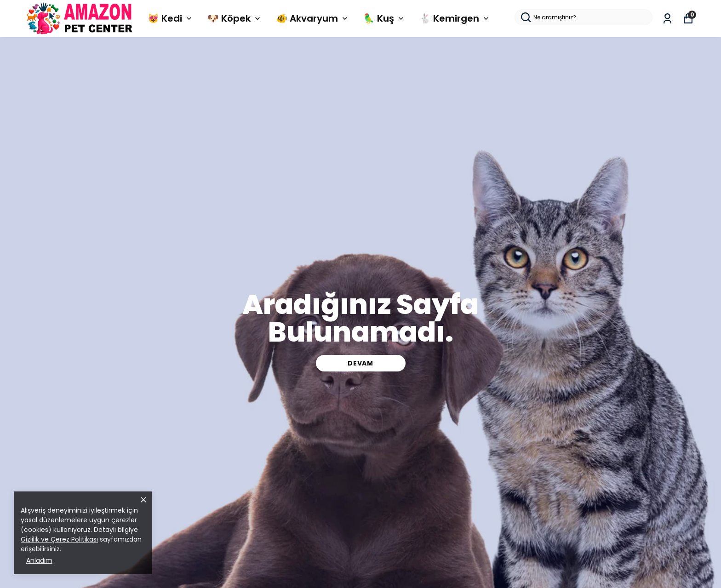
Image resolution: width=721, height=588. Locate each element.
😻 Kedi (171, 18)
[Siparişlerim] (667, 19)
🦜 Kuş (384, 18)
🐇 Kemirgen (455, 18)
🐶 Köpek (235, 18)
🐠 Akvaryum (313, 18)
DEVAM (360, 363)
